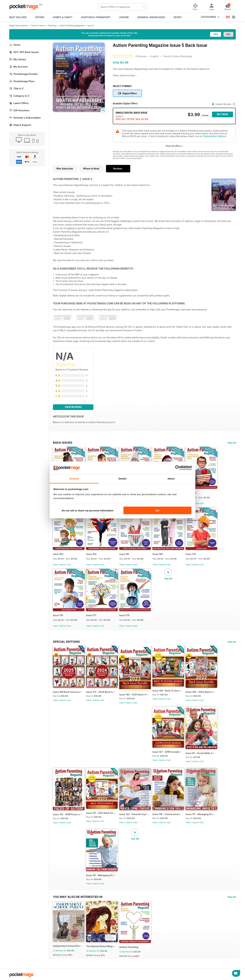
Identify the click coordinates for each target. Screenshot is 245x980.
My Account (18, 67)
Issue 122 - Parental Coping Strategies (134, 814)
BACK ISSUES (63, 443)
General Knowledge (151, 17)
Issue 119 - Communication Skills (167, 814)
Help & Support (20, 125)
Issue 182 (91, 554)
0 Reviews (141, 56)
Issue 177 (91, 615)
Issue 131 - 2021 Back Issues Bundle (101, 813)
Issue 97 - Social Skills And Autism (201, 753)
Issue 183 (58, 554)
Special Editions (66, 642)
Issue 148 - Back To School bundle (167, 691)
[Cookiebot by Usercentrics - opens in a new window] (178, 468)
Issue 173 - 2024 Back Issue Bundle (101, 692)
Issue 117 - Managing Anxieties (201, 814)
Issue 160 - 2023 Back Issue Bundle (134, 695)
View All (232, 443)
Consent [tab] (74, 478)
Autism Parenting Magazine (72, 26)
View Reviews (73, 407)
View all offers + (174, 146)
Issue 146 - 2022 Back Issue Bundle (201, 692)
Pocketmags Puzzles (23, 74)
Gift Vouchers (19, 110)
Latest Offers (19, 103)
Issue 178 (58, 615)
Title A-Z (16, 89)
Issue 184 (191, 493)
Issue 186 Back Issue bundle (68, 692)
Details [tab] (122, 478)
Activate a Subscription (25, 118)
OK (157, 510)
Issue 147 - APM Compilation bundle (167, 752)
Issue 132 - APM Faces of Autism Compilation (68, 814)
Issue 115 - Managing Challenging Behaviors (101, 875)
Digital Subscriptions (19, 26)
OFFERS (40, 17)
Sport (178, 17)
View (55, 565)
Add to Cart (198, 503)
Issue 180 (158, 554)
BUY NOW (223, 114)
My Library (18, 59)
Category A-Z (19, 96)
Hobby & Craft (63, 17)
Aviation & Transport (96, 17)
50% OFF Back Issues (24, 52)
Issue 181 (124, 554)
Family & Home (38, 26)
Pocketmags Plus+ (22, 81)
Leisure (124, 17)
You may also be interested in (78, 897)
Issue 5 (91, 26)
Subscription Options (215, 136)
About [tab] (171, 478)
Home (15, 45)
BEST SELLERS (18, 17)
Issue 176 (124, 615)
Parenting (52, 26)
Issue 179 (191, 554)
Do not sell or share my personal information (88, 510)
